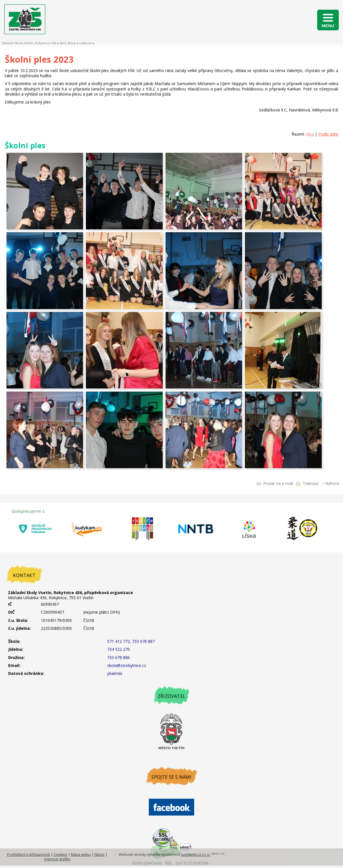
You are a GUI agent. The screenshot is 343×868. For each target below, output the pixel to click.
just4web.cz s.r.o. (196, 855)
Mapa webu (81, 855)
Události (85, 43)
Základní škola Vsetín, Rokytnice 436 (29, 43)
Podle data (328, 134)
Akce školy (68, 43)
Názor (99, 855)
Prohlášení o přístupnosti (28, 855)
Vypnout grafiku (57, 859)
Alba (310, 134)
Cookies (60, 855)
